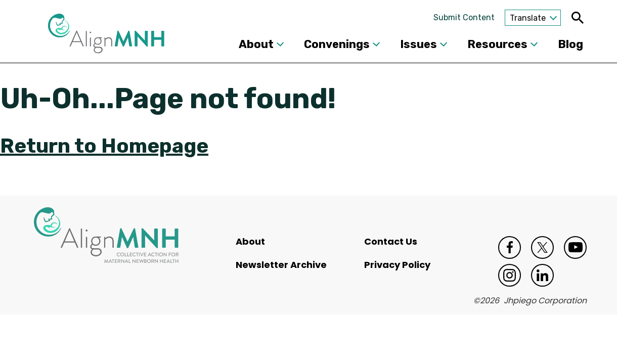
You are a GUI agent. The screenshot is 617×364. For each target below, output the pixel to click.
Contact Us (391, 241)
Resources (497, 44)
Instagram (510, 275)
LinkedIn (542, 275)
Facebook (510, 247)
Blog (570, 44)
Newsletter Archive (281, 265)
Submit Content (464, 17)
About (256, 44)
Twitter (542, 247)
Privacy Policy (397, 265)
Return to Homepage (104, 146)
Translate (528, 18)
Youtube (575, 247)
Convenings (337, 44)
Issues (418, 44)
